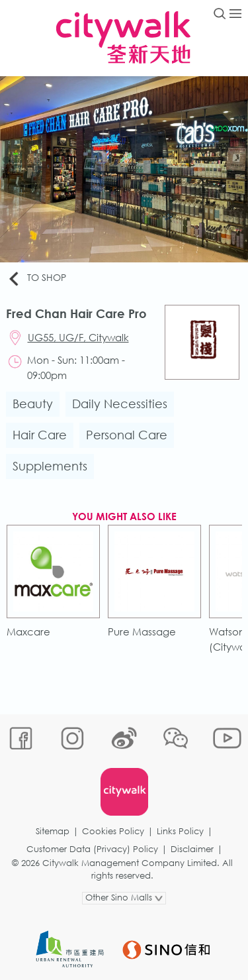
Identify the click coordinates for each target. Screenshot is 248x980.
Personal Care (127, 435)
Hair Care (40, 435)
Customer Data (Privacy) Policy (92, 849)
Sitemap (53, 831)
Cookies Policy (113, 831)
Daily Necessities (120, 404)
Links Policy (180, 831)
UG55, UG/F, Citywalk (78, 337)
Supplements (50, 466)
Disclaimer (192, 849)
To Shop (36, 278)
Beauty (33, 404)
